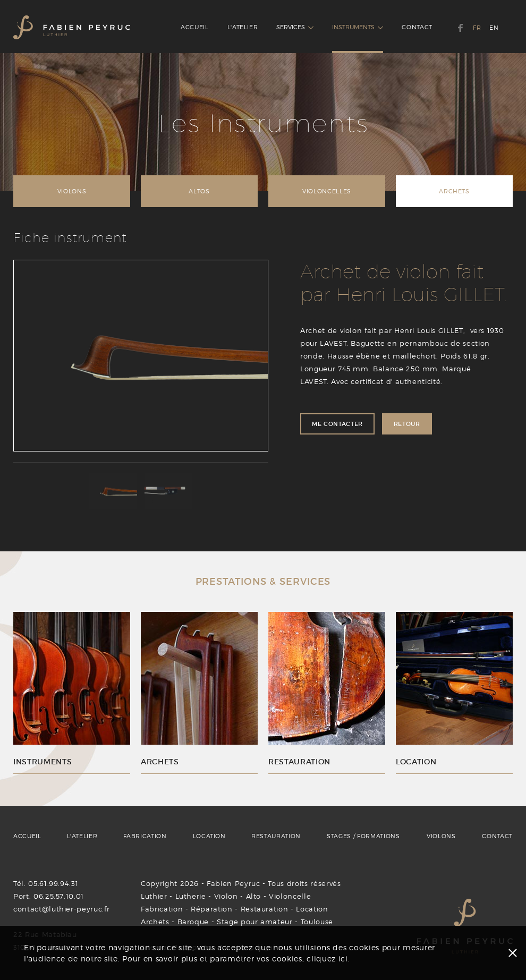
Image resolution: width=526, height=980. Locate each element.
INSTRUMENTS (358, 27)
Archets (155, 922)
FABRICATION (145, 836)
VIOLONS (72, 191)
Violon (226, 896)
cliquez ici (327, 958)
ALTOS (199, 191)
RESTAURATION (276, 836)
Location (312, 909)
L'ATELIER (243, 27)
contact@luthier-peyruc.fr (61, 909)
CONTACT (417, 27)
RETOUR (407, 424)
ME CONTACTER (337, 424)
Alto (254, 896)
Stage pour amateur (255, 922)
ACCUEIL (195, 27)
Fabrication (162, 909)
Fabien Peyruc (233, 883)
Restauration (265, 909)
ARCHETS (454, 191)
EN (494, 28)
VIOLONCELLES (327, 191)
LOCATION (209, 836)
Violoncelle (290, 896)
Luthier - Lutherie (173, 896)
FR (477, 28)
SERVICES (295, 27)
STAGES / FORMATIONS (363, 836)
